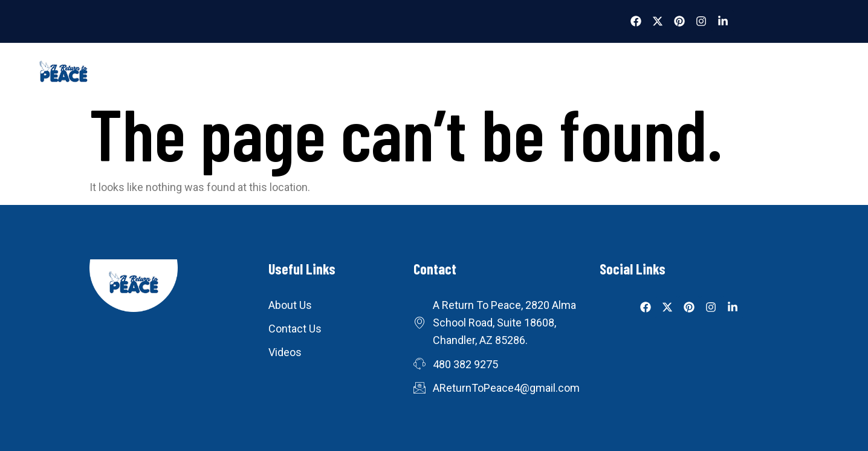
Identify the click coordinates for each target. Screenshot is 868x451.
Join (688, 74)
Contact (579, 74)
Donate (518, 74)
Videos (357, 74)
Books (461, 74)
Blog (410, 74)
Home (225, 74)
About (637, 74)
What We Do (290, 74)
